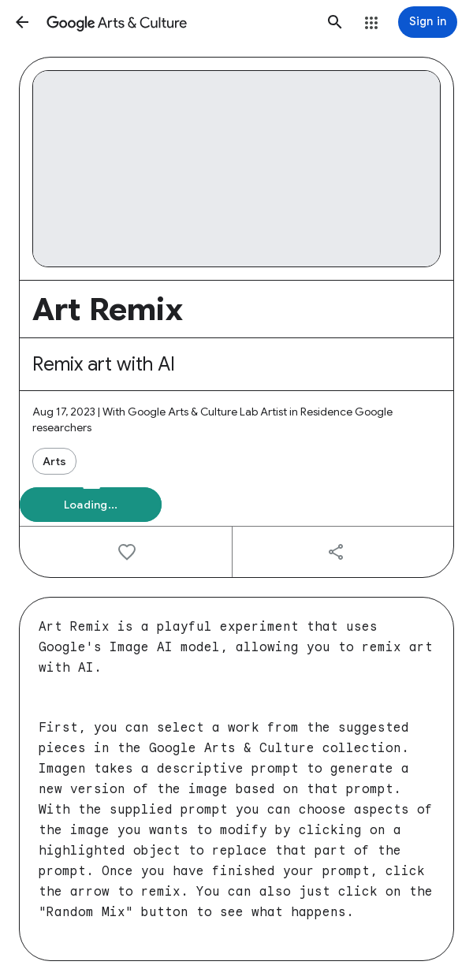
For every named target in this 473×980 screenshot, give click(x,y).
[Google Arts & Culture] (179, 22)
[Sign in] (428, 22)
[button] (22, 22)
